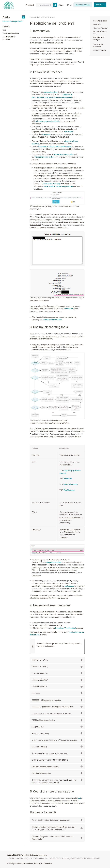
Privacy (37, 864)
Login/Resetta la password (9, 38)
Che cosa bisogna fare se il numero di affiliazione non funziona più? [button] (57, 838)
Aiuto (61, 5)
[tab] (57, 820)
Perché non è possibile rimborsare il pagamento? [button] (57, 820)
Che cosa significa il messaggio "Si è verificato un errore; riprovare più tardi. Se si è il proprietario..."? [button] (57, 828)
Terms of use (28, 864)
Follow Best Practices (100, 28)
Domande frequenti (99, 50)
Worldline (18, 864)
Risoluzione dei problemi (12, 21)
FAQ (4, 30)
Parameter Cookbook (11, 33)
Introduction (97, 24)
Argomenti (30, 5)
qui (80, 798)
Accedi (99, 5)
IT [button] (68, 5)
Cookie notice (47, 864)
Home (32, 17)
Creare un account (83, 5)
